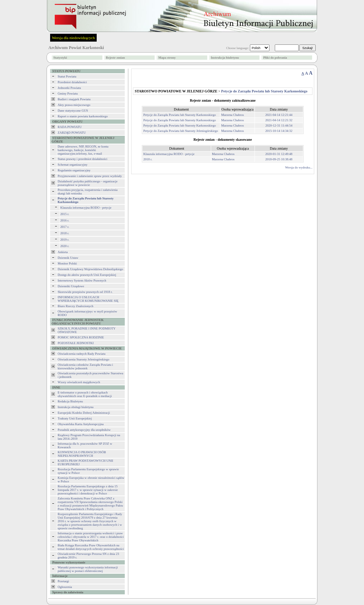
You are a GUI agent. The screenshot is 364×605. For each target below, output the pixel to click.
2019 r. (65, 240)
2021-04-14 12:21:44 (279, 115)
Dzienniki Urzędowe (71, 286)
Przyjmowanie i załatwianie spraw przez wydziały (90, 176)
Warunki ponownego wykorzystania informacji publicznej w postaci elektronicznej (88, 569)
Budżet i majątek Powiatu (74, 99)
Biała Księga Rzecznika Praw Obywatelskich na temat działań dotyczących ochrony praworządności (91, 547)
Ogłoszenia (65, 587)
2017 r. (65, 227)
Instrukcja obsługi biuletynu (76, 407)
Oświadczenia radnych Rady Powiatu (82, 354)
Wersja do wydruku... (299, 167)
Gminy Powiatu (68, 93)
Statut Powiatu (67, 76)
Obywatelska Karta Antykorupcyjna (81, 424)
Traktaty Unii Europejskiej (75, 418)
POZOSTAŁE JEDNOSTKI (76, 343)
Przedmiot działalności (72, 82)
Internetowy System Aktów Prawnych (82, 280)
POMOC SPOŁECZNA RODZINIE (81, 337)
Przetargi (63, 581)
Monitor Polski (67, 263)
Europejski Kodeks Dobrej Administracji (84, 413)
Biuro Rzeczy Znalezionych (75, 306)
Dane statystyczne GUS (73, 111)
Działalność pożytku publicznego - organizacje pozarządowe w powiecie (88, 183)
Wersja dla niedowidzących (73, 38)
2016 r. (65, 220)
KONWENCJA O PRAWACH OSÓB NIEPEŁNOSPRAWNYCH (82, 454)
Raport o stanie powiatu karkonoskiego (83, 116)
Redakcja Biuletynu (70, 401)
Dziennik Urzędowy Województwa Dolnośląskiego (90, 269)
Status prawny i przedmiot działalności (82, 159)
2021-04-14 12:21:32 (279, 120)
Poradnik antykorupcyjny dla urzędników (84, 430)
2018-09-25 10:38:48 (279, 159)
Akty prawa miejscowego (74, 105)
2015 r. (65, 214)
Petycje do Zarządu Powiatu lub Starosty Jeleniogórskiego (181, 131)
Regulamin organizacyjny (74, 170)
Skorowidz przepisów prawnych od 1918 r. (85, 292)
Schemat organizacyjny (73, 165)
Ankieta (63, 252)
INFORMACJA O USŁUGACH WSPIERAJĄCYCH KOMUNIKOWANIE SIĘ (88, 299)
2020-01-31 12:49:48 (279, 154)
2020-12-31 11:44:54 (279, 125)
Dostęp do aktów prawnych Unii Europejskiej (87, 275)
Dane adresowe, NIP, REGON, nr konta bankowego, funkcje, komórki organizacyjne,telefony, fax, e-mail (83, 150)
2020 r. (65, 246)
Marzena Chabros (232, 115)
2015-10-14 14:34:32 (279, 131)
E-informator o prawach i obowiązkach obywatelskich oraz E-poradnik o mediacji (85, 394)
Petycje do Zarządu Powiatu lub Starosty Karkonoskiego (180, 115)
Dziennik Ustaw (68, 258)
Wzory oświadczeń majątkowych (79, 382)
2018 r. (65, 233)
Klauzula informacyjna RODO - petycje (86, 208)
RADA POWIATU (70, 127)
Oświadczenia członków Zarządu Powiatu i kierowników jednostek (85, 366)
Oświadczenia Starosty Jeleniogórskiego (83, 359)
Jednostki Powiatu (69, 88)
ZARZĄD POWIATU (72, 133)
